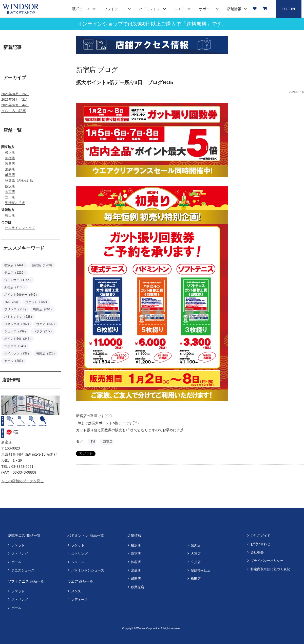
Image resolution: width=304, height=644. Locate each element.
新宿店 (10, 158)
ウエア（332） (46, 324)
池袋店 (10, 169)
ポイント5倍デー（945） (21, 295)
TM (93, 442)
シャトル (78, 562)
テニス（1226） (15, 273)
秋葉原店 (138, 587)
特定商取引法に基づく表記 (270, 569)
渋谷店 (10, 164)
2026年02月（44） (15, 105)
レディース (79, 600)
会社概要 (257, 552)
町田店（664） (43, 309)
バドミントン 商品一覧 (86, 535)
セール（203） (14, 361)
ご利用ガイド (260, 536)
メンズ (76, 591)
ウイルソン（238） (17, 353)
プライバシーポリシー (267, 561)
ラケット (18, 545)
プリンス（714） (16, 309)
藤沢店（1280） (43, 265)
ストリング (20, 554)
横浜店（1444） (15, 265)
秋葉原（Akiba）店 (19, 180)
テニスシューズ (23, 570)
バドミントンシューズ (88, 570)
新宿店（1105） (15, 287)
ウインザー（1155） (18, 280)
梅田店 (10, 215)
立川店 (10, 197)
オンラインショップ (20, 228)
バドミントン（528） (19, 317)
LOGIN (289, 9)
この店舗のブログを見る (24, 481)
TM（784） (12, 302)
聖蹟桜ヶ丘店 (15, 203)
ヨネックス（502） (17, 324)
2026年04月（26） (15, 94)
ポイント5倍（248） (18, 339)
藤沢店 (10, 186)
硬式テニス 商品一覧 (24, 535)
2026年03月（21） (15, 100)
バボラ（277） (43, 331)
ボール (16, 562)
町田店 (10, 175)
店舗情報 (134, 535)
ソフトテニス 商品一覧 (26, 581)
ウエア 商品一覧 (80, 581)
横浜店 (10, 153)
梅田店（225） (46, 353)
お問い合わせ (260, 544)
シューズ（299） (16, 331)
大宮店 (10, 192)
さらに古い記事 (14, 111)
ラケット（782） (37, 302)
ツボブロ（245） (16, 346)
